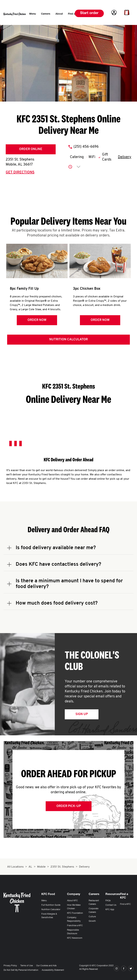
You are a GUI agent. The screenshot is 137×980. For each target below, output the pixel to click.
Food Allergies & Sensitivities (49, 916)
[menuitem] (33, 14)
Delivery (125, 157)
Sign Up (82, 715)
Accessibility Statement (53, 970)
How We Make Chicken (74, 907)
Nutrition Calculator (68, 340)
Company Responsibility (74, 919)
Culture (92, 917)
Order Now (37, 320)
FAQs (108, 901)
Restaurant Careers (94, 902)
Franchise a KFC (75, 926)
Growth (92, 921)
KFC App (110, 910)
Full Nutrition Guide (51, 905)
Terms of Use (27, 966)
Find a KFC (125, 904)
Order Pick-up (69, 807)
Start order (89, 13)
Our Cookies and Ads (46, 966)
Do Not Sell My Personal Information (21, 970)
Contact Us (111, 905)
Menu (44, 901)
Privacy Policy (10, 966)
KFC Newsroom (75, 938)
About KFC (72, 901)
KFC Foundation (75, 913)
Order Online (31, 149)
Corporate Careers (93, 911)
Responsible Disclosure (73, 932)
